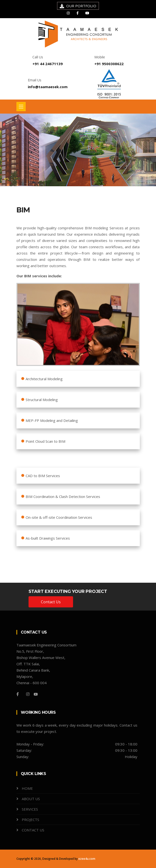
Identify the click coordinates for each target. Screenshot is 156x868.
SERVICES (30, 809)
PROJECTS (30, 820)
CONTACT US (33, 830)
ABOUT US (31, 799)
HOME (27, 788)
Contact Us (51, 602)
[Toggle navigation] (21, 107)
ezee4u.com (87, 859)
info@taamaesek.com (48, 87)
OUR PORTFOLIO (81, 6)
